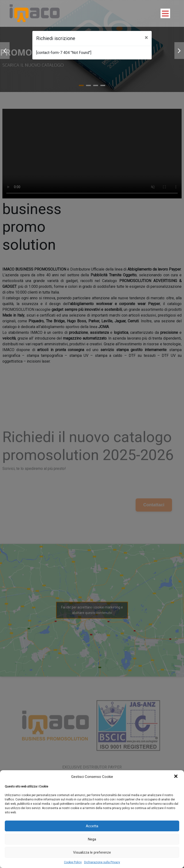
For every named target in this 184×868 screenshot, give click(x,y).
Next (179, 51)
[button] (176, 777)
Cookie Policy (73, 862)
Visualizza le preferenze (92, 852)
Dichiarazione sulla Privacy (102, 862)
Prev (5, 51)
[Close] (146, 38)
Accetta (92, 826)
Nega (92, 839)
